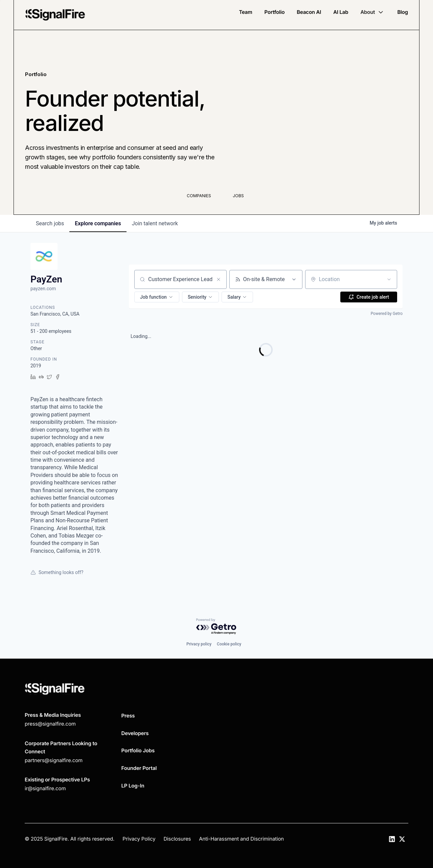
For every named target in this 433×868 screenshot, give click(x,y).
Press (128, 716)
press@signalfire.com (50, 724)
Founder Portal (139, 768)
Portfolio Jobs (138, 750)
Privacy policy (199, 644)
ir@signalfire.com (45, 788)
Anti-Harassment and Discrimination (241, 839)
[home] (55, 15)
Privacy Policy (139, 839)
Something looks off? (57, 572)
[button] (373, 12)
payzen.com (43, 289)
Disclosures (177, 839)
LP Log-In (133, 786)
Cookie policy (229, 644)
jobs (50, 223)
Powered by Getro (387, 314)
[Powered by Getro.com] (216, 627)
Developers (135, 733)
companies (98, 223)
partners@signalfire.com (54, 760)
